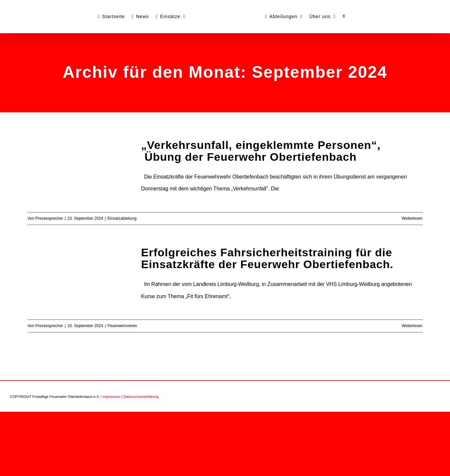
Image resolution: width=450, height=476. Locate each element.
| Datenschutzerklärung (140, 397)
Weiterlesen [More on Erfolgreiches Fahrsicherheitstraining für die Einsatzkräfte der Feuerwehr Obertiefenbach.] (412, 326)
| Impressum (111, 397)
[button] (344, 16)
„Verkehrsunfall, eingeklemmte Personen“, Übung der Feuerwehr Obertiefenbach (261, 151)
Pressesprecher (49, 218)
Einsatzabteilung (122, 218)
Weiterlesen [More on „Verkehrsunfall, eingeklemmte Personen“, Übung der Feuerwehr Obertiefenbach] (412, 218)
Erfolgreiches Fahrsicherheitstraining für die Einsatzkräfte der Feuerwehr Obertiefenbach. (267, 258)
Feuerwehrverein (122, 326)
